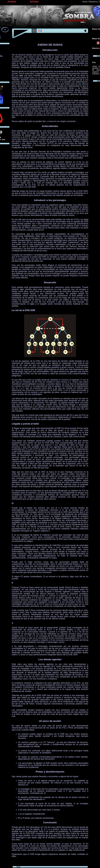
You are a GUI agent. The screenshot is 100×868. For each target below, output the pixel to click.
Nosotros (93, 2)
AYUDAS (12, 2)
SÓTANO (34, 2)
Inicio (85, 2)
